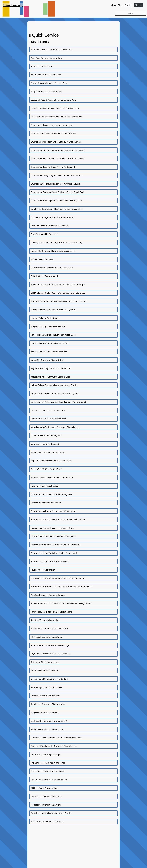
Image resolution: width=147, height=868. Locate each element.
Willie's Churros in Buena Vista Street (47, 822)
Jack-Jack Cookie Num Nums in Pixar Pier (49, 352)
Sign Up (139, 5)
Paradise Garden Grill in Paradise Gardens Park (52, 478)
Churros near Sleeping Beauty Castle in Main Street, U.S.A (56, 201)
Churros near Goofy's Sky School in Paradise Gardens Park (57, 175)
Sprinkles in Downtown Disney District (48, 704)
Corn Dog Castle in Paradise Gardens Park (50, 226)
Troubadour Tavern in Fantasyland (46, 805)
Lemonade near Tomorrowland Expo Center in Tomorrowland (58, 402)
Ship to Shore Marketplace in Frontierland (49, 679)
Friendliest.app (13, 5)
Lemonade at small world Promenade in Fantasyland (54, 394)
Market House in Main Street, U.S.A (46, 436)
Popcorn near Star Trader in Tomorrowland (50, 561)
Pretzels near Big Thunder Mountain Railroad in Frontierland (58, 578)
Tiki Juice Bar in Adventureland (44, 788)
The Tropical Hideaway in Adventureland (49, 780)
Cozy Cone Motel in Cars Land (44, 234)
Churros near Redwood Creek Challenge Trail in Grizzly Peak (58, 192)
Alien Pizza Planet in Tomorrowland (46, 58)
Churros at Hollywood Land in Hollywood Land (52, 125)
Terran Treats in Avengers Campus (46, 754)
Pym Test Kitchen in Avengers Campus (48, 595)
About (114, 5)
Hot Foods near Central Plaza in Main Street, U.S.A (53, 335)
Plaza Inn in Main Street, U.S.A (44, 486)
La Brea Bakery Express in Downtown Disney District (54, 385)
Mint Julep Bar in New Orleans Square (48, 452)
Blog (120, 5)
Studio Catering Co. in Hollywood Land (48, 729)
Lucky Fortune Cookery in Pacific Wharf (48, 419)
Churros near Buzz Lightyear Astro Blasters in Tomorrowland (58, 159)
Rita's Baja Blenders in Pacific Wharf (47, 637)
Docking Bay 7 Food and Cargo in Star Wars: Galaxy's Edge (57, 243)
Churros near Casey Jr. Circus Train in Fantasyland (53, 167)
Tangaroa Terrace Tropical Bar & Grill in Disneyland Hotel (56, 738)
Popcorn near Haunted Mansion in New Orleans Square (56, 545)
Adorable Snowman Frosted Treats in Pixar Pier (52, 50)
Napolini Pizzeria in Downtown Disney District (51, 461)
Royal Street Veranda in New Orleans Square (51, 654)
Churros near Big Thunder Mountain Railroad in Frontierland (58, 150)
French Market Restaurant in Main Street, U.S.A (52, 268)
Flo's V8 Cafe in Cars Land (42, 259)
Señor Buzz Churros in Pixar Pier (45, 671)
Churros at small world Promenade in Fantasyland (53, 133)
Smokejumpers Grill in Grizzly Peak (46, 687)
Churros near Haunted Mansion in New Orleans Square (55, 184)
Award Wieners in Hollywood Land (46, 75)
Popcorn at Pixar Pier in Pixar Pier (46, 503)
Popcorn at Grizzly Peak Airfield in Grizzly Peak (51, 494)
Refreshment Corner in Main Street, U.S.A (49, 629)
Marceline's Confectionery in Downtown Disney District (55, 427)
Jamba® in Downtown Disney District (47, 360)
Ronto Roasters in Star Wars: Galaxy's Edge (50, 645)
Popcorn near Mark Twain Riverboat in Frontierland (54, 553)
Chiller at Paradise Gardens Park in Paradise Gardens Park (57, 117)
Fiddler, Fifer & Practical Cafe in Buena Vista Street (53, 251)
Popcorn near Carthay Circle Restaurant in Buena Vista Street (58, 519)
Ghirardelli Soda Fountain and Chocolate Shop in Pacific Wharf (59, 301)
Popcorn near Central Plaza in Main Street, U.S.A (52, 528)
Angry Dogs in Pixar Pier (42, 66)
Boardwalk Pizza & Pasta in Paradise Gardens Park (53, 100)
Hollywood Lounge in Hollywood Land (48, 326)
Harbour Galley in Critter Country (46, 318)
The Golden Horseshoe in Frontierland (48, 771)
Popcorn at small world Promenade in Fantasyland (53, 511)
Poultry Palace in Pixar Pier (43, 570)
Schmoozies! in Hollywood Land (45, 662)
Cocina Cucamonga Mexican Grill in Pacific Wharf (53, 217)
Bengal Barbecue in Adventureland (46, 91)
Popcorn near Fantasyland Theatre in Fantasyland (53, 536)
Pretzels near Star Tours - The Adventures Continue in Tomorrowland (62, 587)
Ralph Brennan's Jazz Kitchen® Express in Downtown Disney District (61, 603)
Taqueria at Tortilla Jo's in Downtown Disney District (54, 746)
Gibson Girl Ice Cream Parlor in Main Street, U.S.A (53, 310)
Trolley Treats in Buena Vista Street (46, 796)
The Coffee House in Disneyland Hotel (48, 763)
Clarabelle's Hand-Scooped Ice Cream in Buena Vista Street (57, 209)
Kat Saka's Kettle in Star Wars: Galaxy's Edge (50, 377)
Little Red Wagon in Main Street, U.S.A (48, 410)
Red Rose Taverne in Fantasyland (45, 620)
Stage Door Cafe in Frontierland (45, 713)
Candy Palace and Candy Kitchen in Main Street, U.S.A (55, 108)
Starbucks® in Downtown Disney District (49, 721)
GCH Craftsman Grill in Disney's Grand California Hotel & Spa (58, 293)
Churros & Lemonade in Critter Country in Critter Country (56, 142)
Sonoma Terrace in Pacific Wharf (45, 696)
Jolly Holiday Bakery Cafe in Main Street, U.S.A (51, 368)
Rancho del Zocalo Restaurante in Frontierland (51, 612)
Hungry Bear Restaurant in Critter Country (50, 343)
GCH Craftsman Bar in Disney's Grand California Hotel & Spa (58, 284)
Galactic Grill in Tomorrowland (44, 276)
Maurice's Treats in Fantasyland (45, 444)
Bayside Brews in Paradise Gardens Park (49, 83)
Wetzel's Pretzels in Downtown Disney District (51, 813)
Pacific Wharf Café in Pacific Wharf (46, 469)
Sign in (128, 5)
